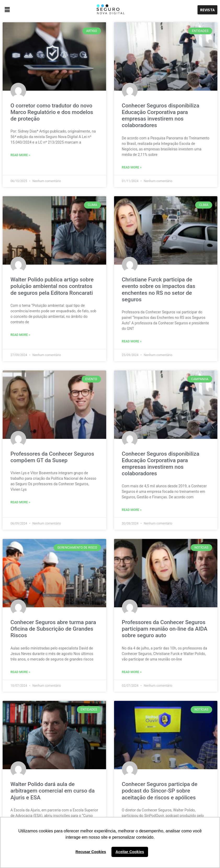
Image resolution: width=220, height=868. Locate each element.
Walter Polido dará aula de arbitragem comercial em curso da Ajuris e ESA (53, 791)
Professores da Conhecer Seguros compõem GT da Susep (52, 457)
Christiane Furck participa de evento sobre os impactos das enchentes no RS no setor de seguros (159, 290)
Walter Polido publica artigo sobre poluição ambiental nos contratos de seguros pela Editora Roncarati (52, 286)
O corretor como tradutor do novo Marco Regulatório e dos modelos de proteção (52, 112)
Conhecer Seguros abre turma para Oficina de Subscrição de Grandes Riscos (53, 629)
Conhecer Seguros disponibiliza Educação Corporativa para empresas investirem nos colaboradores (161, 116)
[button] (37, 10)
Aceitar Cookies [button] (130, 852)
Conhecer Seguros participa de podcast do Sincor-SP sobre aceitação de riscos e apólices (160, 791)
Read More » (20, 155)
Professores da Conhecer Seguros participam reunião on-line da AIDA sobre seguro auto (165, 629)
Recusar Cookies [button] (91, 852)
